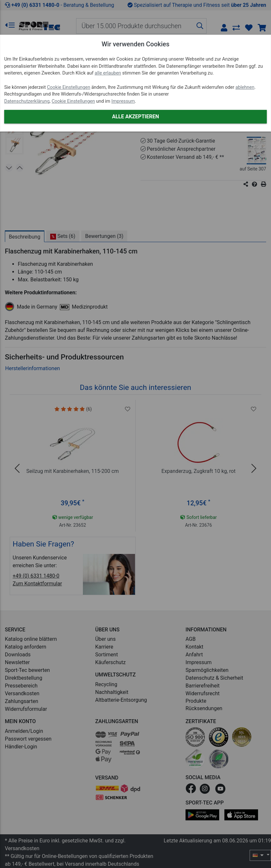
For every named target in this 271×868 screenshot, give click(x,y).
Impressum (123, 101)
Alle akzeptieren (135, 117)
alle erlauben (108, 73)
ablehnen (245, 87)
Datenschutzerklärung (27, 101)
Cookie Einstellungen (69, 87)
